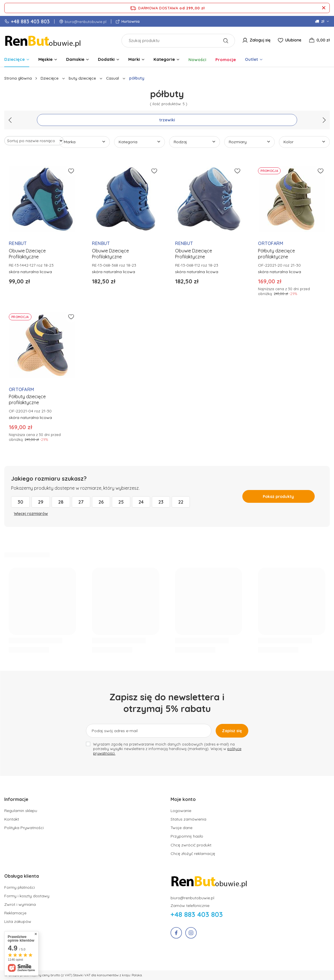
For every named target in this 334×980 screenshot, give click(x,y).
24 (141, 502)
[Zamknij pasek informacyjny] (324, 8)
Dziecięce (14, 59)
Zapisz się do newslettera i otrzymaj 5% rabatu (167, 703)
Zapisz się (232, 731)
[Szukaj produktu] (178, 41)
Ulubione (293, 40)
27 (81, 502)
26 (101, 502)
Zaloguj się (260, 40)
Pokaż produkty (278, 497)
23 (161, 502)
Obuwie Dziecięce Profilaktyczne (27, 254)
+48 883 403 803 (30, 21)
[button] (81, 802)
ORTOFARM (271, 243)
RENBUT (18, 243)
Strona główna (18, 78)
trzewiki (167, 120)
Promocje (226, 60)
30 (20, 502)
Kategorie (164, 59)
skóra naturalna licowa (30, 272)
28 (61, 502)
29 (41, 502)
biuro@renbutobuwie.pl (86, 22)
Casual (113, 78)
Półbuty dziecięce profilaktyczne (276, 254)
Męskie (45, 59)
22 (181, 502)
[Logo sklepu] (43, 40)
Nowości (197, 60)
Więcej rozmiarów (31, 514)
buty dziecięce (82, 78)
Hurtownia (130, 21)
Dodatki (106, 59)
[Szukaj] (226, 41)
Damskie (75, 59)
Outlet (251, 59)
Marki (134, 59)
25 (121, 502)
